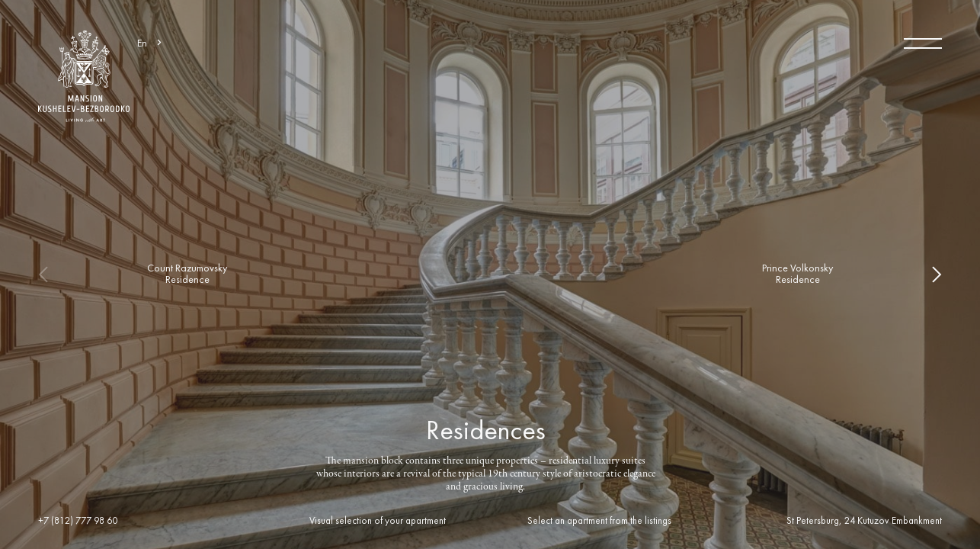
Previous (53, 274)
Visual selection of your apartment (378, 522)
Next (927, 274)
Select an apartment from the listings (599, 522)
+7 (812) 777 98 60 (78, 522)
